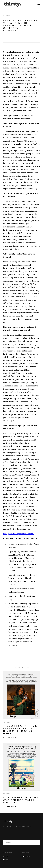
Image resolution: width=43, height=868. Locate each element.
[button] (39, 4)
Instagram (26, 856)
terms (5, 860)
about (5, 856)
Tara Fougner (11, 30)
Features (6, 722)
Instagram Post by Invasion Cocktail (19, 534)
